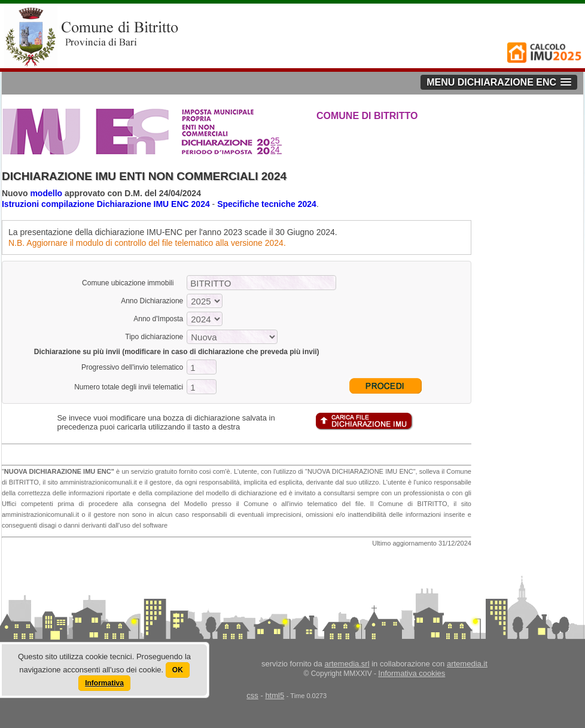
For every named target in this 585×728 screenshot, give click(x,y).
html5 (275, 695)
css (252, 695)
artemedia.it (467, 664)
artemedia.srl (347, 664)
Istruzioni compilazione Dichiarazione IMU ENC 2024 (106, 204)
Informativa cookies (412, 673)
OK (178, 670)
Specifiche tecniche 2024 (267, 204)
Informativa (104, 683)
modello (46, 193)
